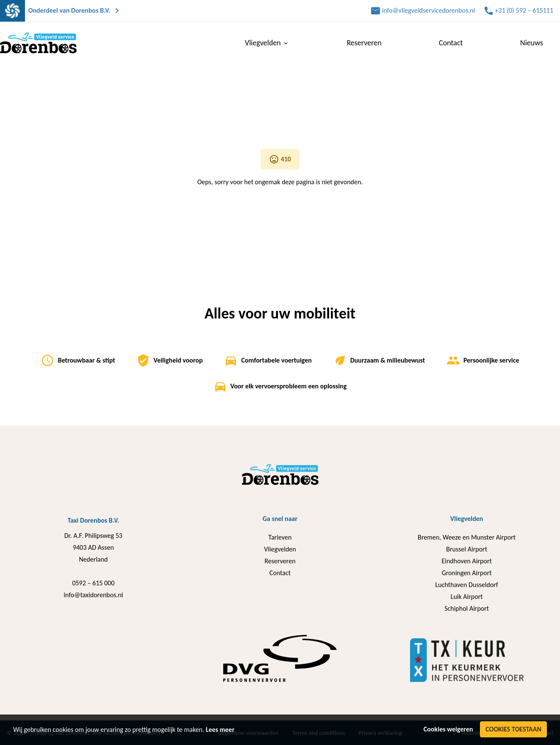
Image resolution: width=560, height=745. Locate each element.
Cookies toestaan (513, 729)
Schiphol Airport (467, 608)
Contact (451, 43)
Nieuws (532, 43)
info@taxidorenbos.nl (93, 595)
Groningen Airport (467, 573)
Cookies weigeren (448, 729)
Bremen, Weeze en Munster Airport (467, 537)
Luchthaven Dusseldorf (467, 585)
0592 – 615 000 (93, 583)
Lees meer (220, 730)
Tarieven (280, 537)
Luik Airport (467, 597)
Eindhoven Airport (466, 561)
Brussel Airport (467, 549)
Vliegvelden (267, 43)
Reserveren (364, 43)
